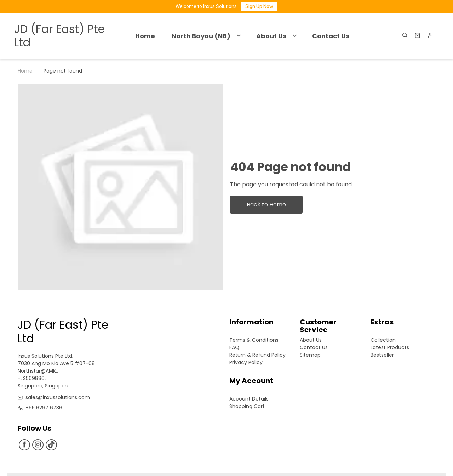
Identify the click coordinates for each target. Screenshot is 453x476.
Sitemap (310, 355)
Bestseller (382, 355)
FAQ (234, 347)
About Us (271, 36)
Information (251, 322)
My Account (251, 381)
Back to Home (266, 205)
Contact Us (331, 36)
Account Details (249, 399)
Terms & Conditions (254, 340)
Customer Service (318, 326)
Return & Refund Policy (257, 355)
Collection (383, 340)
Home (145, 36)
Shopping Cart (247, 406)
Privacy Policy (246, 362)
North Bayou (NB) (201, 36)
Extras (382, 322)
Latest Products (390, 347)
